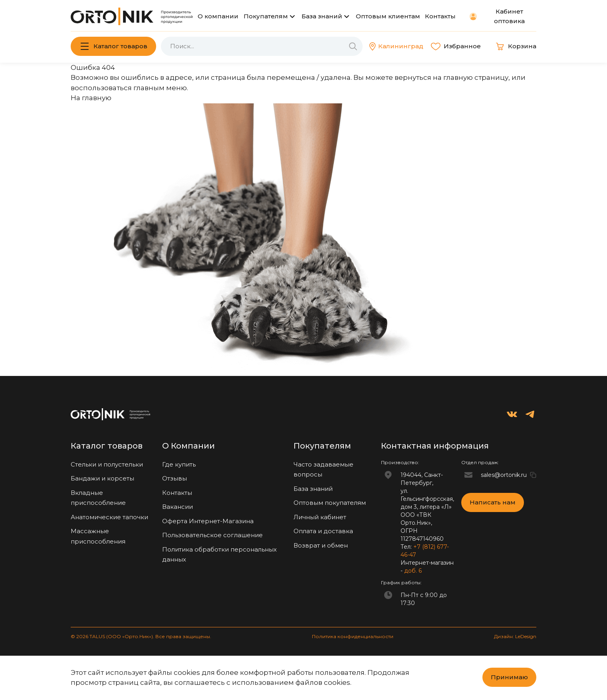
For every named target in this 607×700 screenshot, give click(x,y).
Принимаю (509, 677)
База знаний (322, 16)
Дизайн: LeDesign (515, 636)
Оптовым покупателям (330, 503)
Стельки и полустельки (107, 464)
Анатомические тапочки (109, 517)
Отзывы (175, 478)
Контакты (440, 16)
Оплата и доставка (323, 531)
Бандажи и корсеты (102, 478)
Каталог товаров (120, 46)
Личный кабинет (320, 517)
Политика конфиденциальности (353, 636)
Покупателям (266, 16)
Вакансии (178, 507)
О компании (218, 16)
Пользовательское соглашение (212, 535)
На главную (91, 98)
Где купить (179, 464)
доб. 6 (413, 571)
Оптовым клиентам (388, 16)
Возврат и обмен (321, 545)
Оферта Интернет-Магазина (208, 521)
